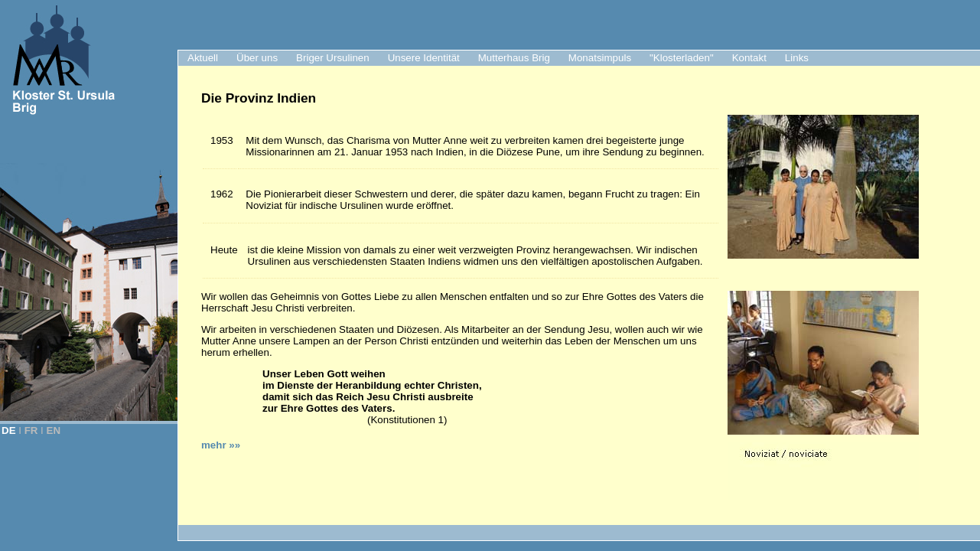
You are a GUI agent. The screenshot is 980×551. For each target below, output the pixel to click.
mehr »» (221, 445)
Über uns (257, 58)
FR (31, 430)
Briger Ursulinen (333, 58)
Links (797, 58)
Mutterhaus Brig (514, 58)
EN (54, 430)
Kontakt (749, 58)
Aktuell (203, 58)
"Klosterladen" (682, 58)
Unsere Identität (424, 58)
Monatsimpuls (600, 58)
